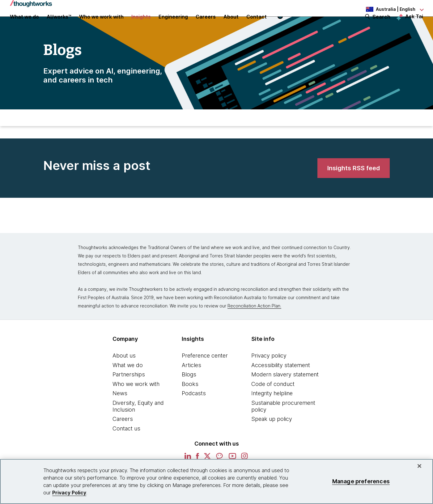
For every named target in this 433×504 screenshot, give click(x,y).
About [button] (231, 25)
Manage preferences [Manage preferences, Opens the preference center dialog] (361, 481)
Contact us (126, 449)
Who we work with (136, 404)
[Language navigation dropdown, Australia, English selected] (389, 9)
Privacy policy (269, 376)
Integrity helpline (272, 414)
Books (190, 404)
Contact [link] (257, 25)
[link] (354, 192)
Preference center (205, 376)
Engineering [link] (173, 25)
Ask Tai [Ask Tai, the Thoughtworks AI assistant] (414, 25)
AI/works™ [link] (59, 25)
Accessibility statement (281, 385)
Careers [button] (206, 25)
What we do (128, 385)
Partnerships (129, 395)
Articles (191, 385)
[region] (216, 481)
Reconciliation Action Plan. (254, 326)
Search (381, 25)
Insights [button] (141, 25)
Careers (123, 439)
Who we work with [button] (101, 25)
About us (124, 376)
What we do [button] (24, 25)
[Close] (419, 466)
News (120, 414)
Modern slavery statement (285, 395)
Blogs (189, 395)
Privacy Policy (69, 493)
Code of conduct (273, 404)
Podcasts (194, 414)
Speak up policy (272, 439)
